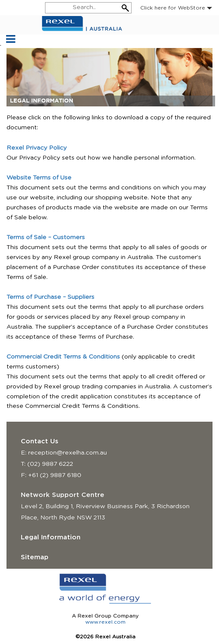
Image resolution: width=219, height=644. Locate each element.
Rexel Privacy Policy (37, 148)
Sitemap (35, 557)
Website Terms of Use (39, 178)
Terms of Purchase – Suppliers (50, 297)
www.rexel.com (105, 622)
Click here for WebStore (176, 8)
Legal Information (51, 537)
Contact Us (40, 441)
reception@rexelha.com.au (68, 453)
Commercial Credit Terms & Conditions (63, 357)
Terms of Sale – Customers (46, 237)
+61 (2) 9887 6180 (55, 475)
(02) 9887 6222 (50, 464)
